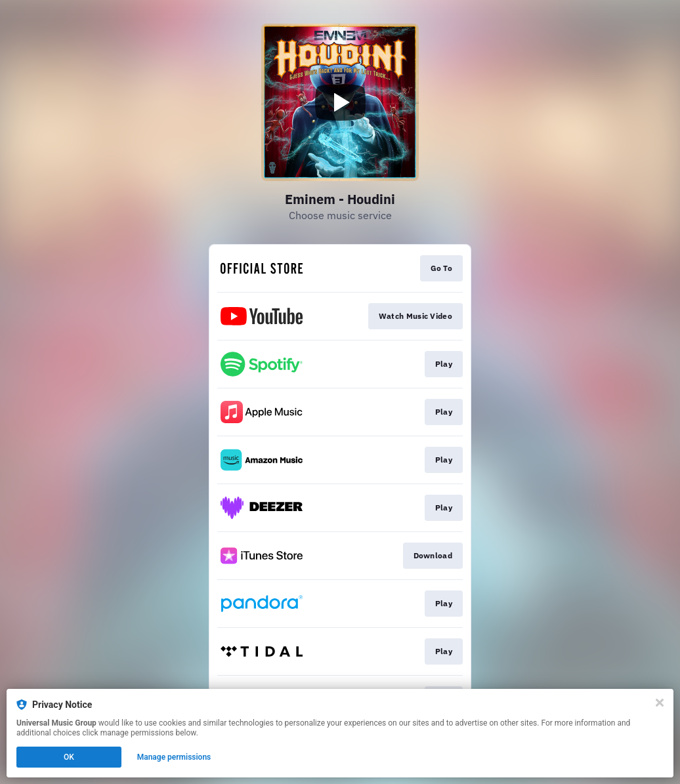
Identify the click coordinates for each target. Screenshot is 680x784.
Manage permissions (174, 757)
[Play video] (340, 102)
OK (69, 757)
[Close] (660, 703)
